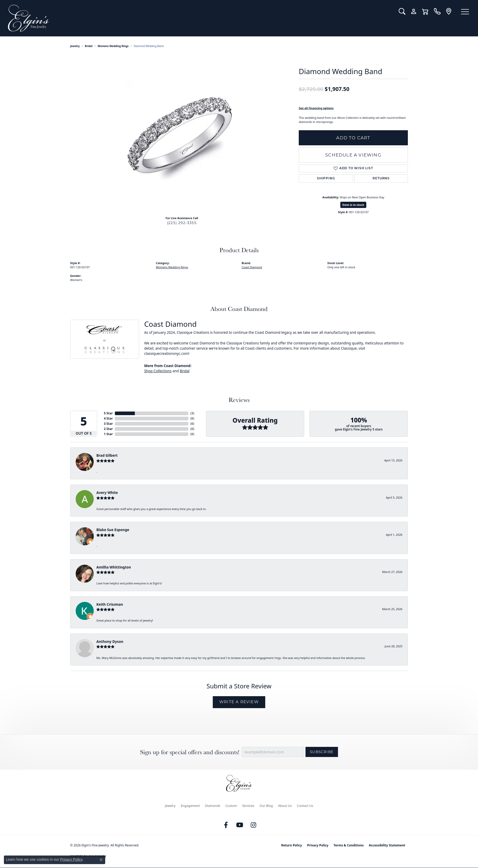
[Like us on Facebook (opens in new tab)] (226, 825)
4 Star (108, 418)
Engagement (190, 806)
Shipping (326, 179)
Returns (381, 179)
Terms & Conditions (349, 845)
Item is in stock (353, 205)
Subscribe (322, 752)
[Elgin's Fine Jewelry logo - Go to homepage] (199, 18)
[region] (182, 134)
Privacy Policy (318, 845)
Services (248, 806)
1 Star (108, 434)
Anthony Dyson (110, 641)
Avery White (107, 492)
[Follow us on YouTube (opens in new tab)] (240, 825)
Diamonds (213, 806)
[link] (437, 11)
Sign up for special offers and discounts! (190, 752)
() (192, 413)
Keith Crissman (110, 604)
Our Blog (266, 806)
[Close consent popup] (101, 860)
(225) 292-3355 (182, 223)
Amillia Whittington (114, 567)
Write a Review (239, 702)
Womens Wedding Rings (113, 46)
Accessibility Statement (387, 845)
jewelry (75, 46)
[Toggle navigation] (465, 12)
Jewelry (170, 806)
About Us (285, 806)
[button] (402, 11)
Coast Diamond (252, 267)
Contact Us (305, 806)
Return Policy (292, 845)
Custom (231, 806)
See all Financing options (316, 108)
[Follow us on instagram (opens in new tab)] (254, 825)
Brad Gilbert (107, 455)
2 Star (108, 429)
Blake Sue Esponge (113, 530)
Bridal (89, 46)
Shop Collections (158, 371)
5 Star (108, 413)
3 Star (108, 424)
